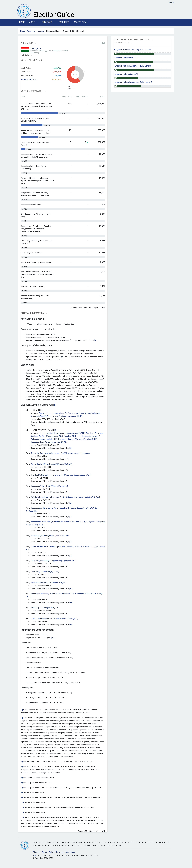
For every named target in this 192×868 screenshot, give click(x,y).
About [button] (33, 22)
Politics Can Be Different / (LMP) (51, 464)
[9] (70, 556)
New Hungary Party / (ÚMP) (50, 536)
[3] (22, 762)
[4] (55, 430)
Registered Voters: (29, 79)
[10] (71, 589)
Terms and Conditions (65, 852)
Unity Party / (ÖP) (44, 608)
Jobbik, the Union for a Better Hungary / (60, 453)
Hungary (41, 31)
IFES (34, 855)
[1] (95, 340)
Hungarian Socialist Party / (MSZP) (62, 433)
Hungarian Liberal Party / (49, 442)
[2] (62, 357)
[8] (70, 542)
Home (22, 22)
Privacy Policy (48, 852)
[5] (70, 448)
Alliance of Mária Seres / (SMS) (55, 619)
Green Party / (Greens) (45, 572)
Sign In (171, 2)
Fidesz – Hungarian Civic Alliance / (66, 413)
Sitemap (37, 852)
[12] (71, 625)
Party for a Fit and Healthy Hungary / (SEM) (65, 497)
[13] (53, 638)
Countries (64, 22)
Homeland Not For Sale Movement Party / (60, 475)
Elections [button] (47, 22)
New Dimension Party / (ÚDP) (49, 583)
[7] (70, 517)
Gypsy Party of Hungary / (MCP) (54, 561)
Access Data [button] (80, 22)
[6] (70, 503)
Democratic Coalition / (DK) (78, 439)
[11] (71, 603)
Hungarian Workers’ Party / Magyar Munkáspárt (49, 486)
